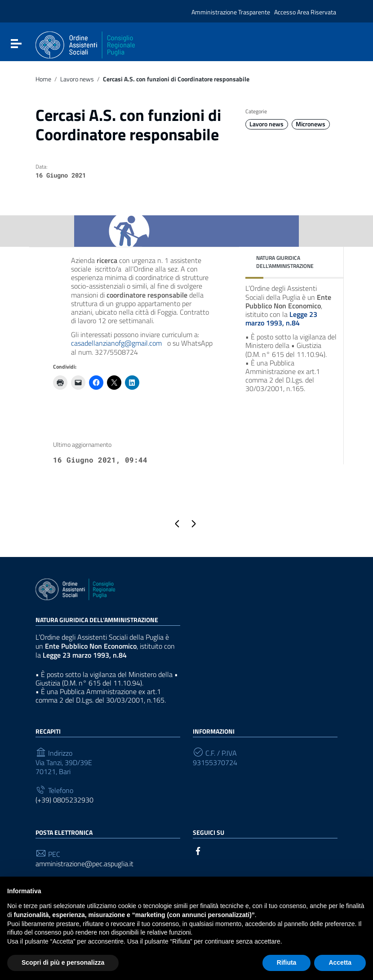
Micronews (311, 124)
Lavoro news (77, 79)
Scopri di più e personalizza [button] (63, 962)
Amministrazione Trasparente (231, 12)
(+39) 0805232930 (64, 800)
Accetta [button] (340, 962)
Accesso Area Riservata (305, 12)
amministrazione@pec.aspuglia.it (84, 864)
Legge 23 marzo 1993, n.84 (281, 318)
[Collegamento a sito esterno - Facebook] (198, 850)
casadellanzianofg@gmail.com (116, 343)
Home (43, 79)
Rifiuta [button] (287, 962)
